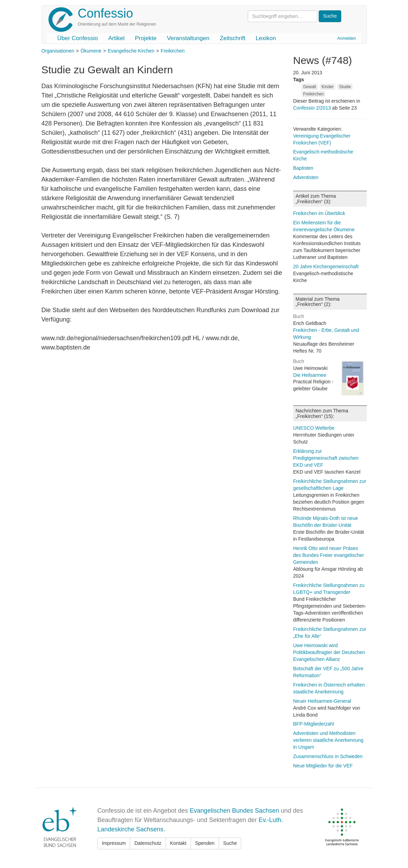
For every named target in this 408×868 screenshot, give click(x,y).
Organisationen (58, 51)
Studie (345, 87)
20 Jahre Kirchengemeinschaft (326, 267)
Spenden (205, 843)
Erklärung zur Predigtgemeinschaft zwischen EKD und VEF (326, 458)
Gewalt (310, 87)
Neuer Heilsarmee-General (322, 701)
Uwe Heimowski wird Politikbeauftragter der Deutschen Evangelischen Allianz (329, 652)
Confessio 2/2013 (313, 108)
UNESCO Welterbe (314, 428)
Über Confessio (78, 38)
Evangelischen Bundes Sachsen (234, 811)
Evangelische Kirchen (131, 51)
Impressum (114, 843)
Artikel (116, 38)
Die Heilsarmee (310, 375)
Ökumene (91, 51)
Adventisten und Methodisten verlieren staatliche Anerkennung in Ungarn (328, 740)
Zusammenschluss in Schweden (328, 756)
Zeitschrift (233, 38)
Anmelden (346, 38)
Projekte (146, 38)
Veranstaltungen (188, 38)
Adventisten (306, 177)
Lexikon (266, 38)
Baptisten (303, 168)
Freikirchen (173, 51)
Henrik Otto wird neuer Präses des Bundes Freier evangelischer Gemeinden (329, 555)
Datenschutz (148, 843)
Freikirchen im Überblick (319, 213)
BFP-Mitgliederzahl (314, 724)
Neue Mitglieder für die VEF (323, 766)
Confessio (106, 13)
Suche (230, 843)
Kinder (328, 87)
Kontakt (178, 843)
